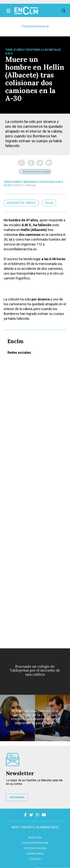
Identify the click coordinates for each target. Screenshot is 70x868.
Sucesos (41, 26)
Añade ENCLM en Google (35, 172)
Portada (27, 26)
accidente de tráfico (21, 203)
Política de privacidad (35, 843)
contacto (35, 859)
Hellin (49, 203)
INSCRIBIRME (17, 797)
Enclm (7, 185)
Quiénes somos (35, 854)
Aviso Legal (35, 838)
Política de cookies (35, 848)
